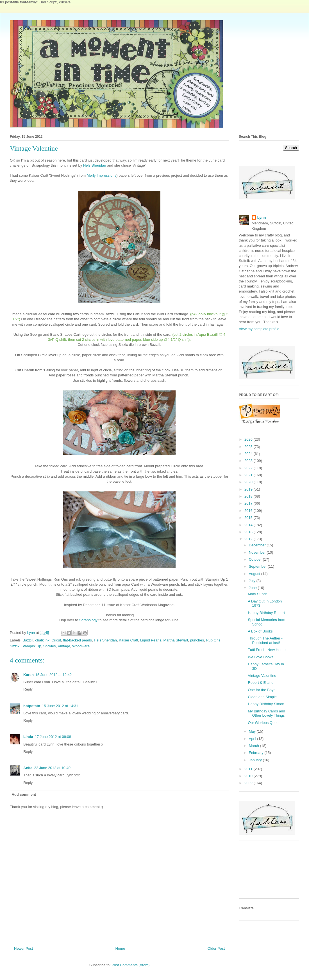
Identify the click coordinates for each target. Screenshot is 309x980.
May (253, 731)
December (258, 545)
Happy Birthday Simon (266, 704)
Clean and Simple (262, 697)
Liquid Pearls (151, 640)
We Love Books (261, 657)
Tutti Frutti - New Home (267, 650)
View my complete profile (259, 329)
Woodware (81, 646)
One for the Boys (262, 690)
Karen (29, 675)
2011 (249, 769)
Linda (28, 737)
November (258, 552)
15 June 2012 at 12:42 (54, 675)
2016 (249, 511)
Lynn (262, 218)
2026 (249, 439)
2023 (249, 461)
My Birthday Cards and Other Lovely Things (266, 713)
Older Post (216, 948)
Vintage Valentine (262, 676)
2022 (249, 468)
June (253, 588)
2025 (249, 447)
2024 (249, 454)
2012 (249, 539)
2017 (249, 503)
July (253, 581)
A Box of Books (260, 631)
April (253, 739)
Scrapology (88, 620)
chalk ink (42, 640)
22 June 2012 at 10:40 (52, 768)
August (255, 574)
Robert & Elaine (261, 683)
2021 (249, 475)
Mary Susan (257, 594)
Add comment (24, 794)
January (256, 760)
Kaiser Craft (129, 640)
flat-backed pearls (77, 640)
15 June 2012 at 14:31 (60, 706)
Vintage (64, 646)
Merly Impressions (102, 175)
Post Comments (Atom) (130, 965)
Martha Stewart (176, 640)
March (255, 746)
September (258, 566)
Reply (28, 689)
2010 (249, 776)
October (256, 559)
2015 (249, 518)
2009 (249, 783)
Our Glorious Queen (264, 723)
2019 (249, 489)
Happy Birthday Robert (266, 613)
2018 (249, 496)
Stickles (50, 646)
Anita (28, 768)
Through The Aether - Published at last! (265, 640)
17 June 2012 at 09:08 (53, 737)
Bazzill (28, 640)
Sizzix (15, 646)
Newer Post (23, 948)
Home (120, 948)
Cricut (56, 640)
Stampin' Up (31, 646)
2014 (249, 525)
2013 (249, 532)
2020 (249, 482)
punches (197, 640)
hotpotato (32, 706)
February (257, 753)
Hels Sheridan (95, 165)
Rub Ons (213, 640)
